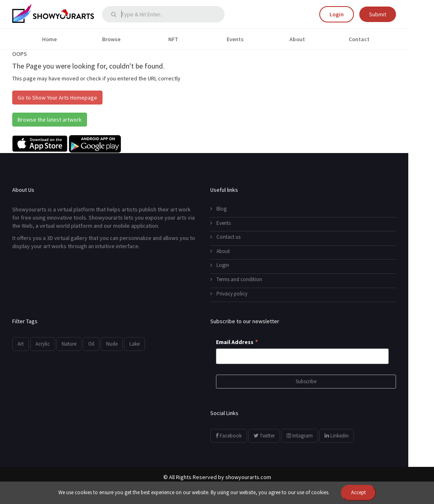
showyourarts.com (248, 477)
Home (49, 39)
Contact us (225, 237)
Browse (111, 39)
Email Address (237, 342)
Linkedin (337, 436)
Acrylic (43, 344)
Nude (112, 344)
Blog (218, 209)
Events (235, 39)
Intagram (300, 436)
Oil (91, 344)
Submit (378, 14)
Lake (135, 344)
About (297, 39)
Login (337, 14)
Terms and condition (236, 279)
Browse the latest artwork (50, 120)
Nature (69, 344)
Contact (359, 39)
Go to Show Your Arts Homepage (57, 98)
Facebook (229, 436)
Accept (358, 492)
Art (21, 344)
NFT (173, 39)
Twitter (264, 436)
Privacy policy (229, 294)
